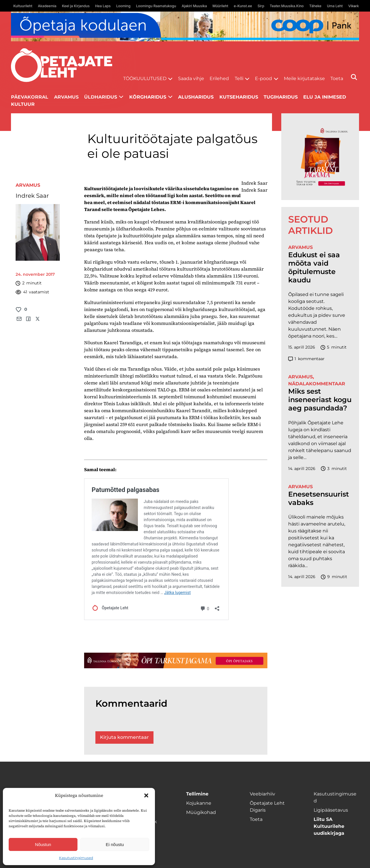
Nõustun (43, 844)
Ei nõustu (115, 844)
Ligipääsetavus (331, 810)
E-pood (263, 78)
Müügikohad (201, 812)
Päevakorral (30, 97)
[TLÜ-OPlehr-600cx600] (320, 157)
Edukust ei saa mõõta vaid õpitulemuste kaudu (314, 267)
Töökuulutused (145, 78)
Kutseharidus (239, 97)
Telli (239, 78)
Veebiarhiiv (262, 794)
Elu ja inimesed (325, 97)
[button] (146, 795)
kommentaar (306, 359)
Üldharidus (101, 97)
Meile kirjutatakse (304, 78)
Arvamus (66, 97)
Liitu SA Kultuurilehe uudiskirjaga (329, 826)
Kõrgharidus (148, 97)
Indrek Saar (32, 196)
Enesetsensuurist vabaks (319, 498)
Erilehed (219, 78)
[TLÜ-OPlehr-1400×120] (176, 660)
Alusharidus (196, 97)
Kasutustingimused (76, 858)
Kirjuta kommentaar (124, 737)
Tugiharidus (281, 97)
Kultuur (23, 104)
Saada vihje (191, 78)
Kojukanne (199, 803)
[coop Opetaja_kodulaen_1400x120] (185, 26)
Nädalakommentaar (317, 384)
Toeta (337, 78)
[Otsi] (354, 77)
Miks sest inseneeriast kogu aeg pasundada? (320, 400)
